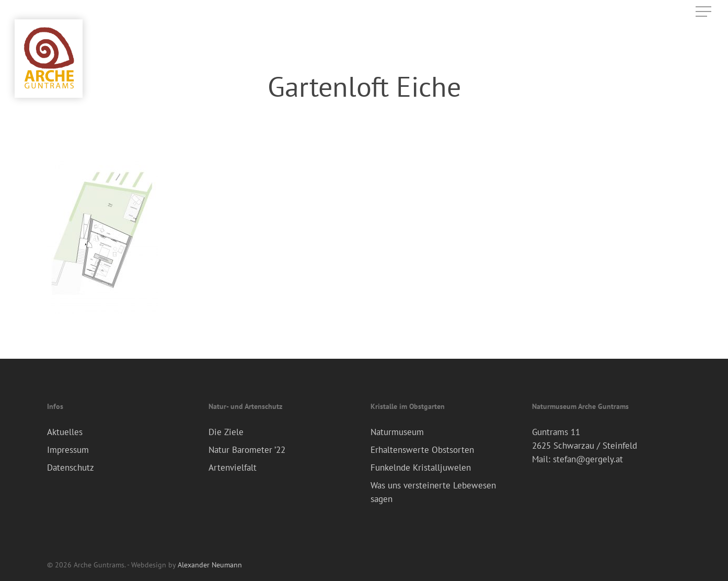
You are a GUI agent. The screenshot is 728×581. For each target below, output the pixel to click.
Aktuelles (65, 432)
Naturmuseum (397, 432)
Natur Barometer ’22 (247, 450)
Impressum (68, 450)
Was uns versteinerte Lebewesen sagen (433, 492)
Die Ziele (226, 432)
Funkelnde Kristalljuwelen (421, 468)
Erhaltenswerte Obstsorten (422, 450)
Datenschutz (71, 468)
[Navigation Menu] (704, 12)
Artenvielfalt (233, 468)
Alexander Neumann (210, 565)
